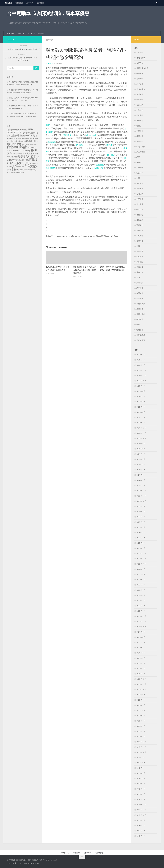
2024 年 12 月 (141, 428)
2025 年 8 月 (141, 391)
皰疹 (138, 246)
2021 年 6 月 (141, 648)
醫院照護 (140, 319)
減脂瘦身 (140, 189)
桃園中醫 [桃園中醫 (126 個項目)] (15, 157)
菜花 (138, 278)
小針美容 (140, 115)
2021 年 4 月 (141, 658)
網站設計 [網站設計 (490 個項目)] (13, 160)
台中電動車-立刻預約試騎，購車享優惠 (48, 14)
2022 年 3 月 (141, 601)
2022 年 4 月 (141, 595)
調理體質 (140, 288)
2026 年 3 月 (141, 355)
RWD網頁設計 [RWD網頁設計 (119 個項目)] (24, 130)
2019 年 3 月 (141, 789)
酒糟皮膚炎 (141, 314)
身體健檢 (140, 293)
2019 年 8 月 (141, 763)
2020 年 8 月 (141, 700)
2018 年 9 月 (141, 820)
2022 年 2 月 (141, 606)
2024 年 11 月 (141, 433)
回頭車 (109, 145)
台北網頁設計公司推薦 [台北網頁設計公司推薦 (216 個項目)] (20, 151)
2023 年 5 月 (141, 527)
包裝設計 (100, 165)
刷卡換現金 (141, 89)
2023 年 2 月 (141, 543)
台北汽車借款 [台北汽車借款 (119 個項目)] (26, 144)
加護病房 (140, 94)
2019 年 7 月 (141, 768)
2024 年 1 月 (141, 485)
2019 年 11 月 (141, 747)
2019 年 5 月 (141, 778)
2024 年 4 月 (141, 470)
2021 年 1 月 (141, 674)
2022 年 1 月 (141, 611)
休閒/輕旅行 (141, 58)
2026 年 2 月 (141, 360)
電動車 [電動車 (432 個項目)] (15, 169)
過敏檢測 (140, 309)
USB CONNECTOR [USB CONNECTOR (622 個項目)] (20, 131)
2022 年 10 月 (141, 564)
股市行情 (140, 272)
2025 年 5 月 (141, 407)
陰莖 (138, 325)
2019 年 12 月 (141, 742)
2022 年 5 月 (141, 590)
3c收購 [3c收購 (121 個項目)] (9, 130)
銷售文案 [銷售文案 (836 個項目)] (30, 166)
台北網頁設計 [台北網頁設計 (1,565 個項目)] (17, 147)
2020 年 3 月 (141, 726)
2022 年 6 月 (141, 585)
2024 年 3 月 (141, 475)
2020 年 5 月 (141, 716)
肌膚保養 (140, 267)
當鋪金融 (19, 3)
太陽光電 (52, 142)
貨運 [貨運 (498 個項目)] (15, 166)
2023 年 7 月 (141, 517)
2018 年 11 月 (141, 810)
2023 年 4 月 (141, 533)
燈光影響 (140, 199)
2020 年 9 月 (141, 695)
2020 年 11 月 (141, 684)
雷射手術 (140, 330)
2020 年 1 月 (141, 737)
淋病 (138, 178)
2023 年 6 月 (141, 522)
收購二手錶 (141, 147)
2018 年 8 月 (141, 826)
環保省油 (140, 225)
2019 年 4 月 (141, 784)
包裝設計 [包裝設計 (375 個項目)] (15, 136)
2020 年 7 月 (141, 705)
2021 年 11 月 (141, 622)
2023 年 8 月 (141, 512)
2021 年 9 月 (141, 632)
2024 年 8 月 (141, 449)
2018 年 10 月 (141, 815)
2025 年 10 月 (141, 381)
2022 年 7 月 (141, 580)
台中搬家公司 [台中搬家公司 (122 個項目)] (27, 139)
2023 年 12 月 (141, 491)
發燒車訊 (9, 3)
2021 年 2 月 (141, 669)
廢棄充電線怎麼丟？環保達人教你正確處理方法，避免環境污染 (85, 270)
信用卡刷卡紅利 (142, 68)
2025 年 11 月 (141, 376)
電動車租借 (141, 335)
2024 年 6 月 (141, 459)
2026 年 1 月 (141, 365)
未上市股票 (141, 152)
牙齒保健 (140, 220)
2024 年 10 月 (141, 438)
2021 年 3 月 (141, 663)
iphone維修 (91, 135)
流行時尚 (30, 3)
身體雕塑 (140, 298)
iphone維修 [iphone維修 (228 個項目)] (15, 130)
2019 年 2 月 (141, 794)
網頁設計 (50, 125)
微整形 (139, 126)
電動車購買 (141, 340)
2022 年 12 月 (141, 553)
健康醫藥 (40, 3)
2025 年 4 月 (141, 412)
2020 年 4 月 (141, 721)
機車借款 (140, 162)
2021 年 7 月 (141, 642)
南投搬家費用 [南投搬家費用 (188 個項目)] (12, 138)
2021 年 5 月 (141, 653)
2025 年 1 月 (141, 423)
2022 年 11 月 (141, 559)
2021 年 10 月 (141, 627)
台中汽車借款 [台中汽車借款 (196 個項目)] (16, 141)
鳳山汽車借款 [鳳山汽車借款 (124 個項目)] (20, 173)
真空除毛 (140, 251)
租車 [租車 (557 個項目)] (33, 156)
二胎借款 (140, 53)
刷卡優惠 (140, 84)
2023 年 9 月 (141, 506)
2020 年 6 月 (141, 710)
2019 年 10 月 (141, 752)
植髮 (138, 157)
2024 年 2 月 (141, 480)
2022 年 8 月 (141, 574)
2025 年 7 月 (141, 397)
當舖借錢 (140, 230)
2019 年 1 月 (141, 799)
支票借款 (140, 142)
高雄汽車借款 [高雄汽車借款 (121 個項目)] (30, 170)
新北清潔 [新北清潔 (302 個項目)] (28, 154)
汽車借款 (140, 168)
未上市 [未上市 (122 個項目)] (35, 154)
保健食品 (140, 63)
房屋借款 (140, 131)
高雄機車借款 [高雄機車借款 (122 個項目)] (22, 170)
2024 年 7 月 (141, 454)
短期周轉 (140, 257)
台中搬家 (111, 155)
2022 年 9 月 (141, 569)
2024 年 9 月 (141, 444)
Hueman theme (34, 863)
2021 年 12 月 (141, 616)
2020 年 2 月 (141, 731)
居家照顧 (140, 121)
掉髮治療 (140, 136)
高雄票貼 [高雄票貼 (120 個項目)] (13, 173)
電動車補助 (68, 135)
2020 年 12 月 (141, 679)
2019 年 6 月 (141, 773)
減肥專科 (140, 183)
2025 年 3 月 (141, 417)
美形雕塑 (140, 262)
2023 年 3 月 (141, 538)
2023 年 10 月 (141, 501)
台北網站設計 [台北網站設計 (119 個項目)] (33, 144)
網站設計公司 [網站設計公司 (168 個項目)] (23, 160)
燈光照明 (140, 204)
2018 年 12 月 (141, 805)
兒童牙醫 (140, 79)
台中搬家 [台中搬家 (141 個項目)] (20, 138)
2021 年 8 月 (141, 637)
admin (50, 63)
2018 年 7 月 (141, 831)
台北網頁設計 (98, 168)
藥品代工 (140, 283)
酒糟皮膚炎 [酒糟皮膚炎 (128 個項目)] (21, 167)
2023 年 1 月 (141, 548)
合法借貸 (140, 100)
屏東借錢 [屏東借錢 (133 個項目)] (15, 154)
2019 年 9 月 (141, 758)
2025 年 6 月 (141, 402)
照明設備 (140, 194)
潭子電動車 (51, 168)
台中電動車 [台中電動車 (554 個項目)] (15, 144)
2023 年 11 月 (141, 496)
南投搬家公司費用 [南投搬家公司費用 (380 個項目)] (28, 136)
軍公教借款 (141, 304)
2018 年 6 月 (141, 836)
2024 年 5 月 (141, 465)
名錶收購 (140, 105)
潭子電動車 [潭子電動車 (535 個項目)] (24, 157)
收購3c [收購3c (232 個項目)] (21, 154)
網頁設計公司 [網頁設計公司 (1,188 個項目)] (20, 163)
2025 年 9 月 (141, 386)
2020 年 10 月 (141, 690)
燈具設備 (140, 210)
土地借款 (140, 110)
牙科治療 (140, 215)
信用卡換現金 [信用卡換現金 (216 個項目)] (27, 133)
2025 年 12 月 (141, 370)
